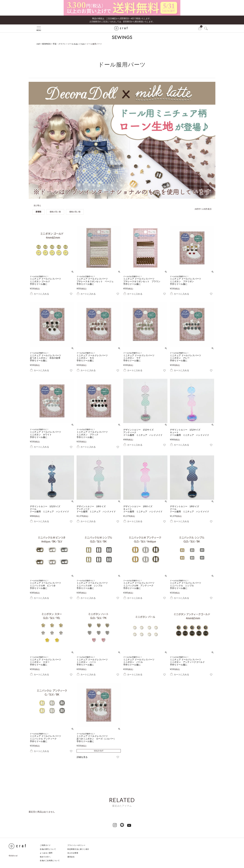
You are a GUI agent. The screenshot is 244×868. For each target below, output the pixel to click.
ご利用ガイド (45, 845)
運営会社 (71, 857)
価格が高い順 (75, 212)
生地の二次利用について (50, 861)
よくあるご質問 (46, 853)
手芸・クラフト (59, 44)
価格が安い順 (55, 212)
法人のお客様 (73, 853)
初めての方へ (45, 857)
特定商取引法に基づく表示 (78, 849)
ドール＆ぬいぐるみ (76, 44)
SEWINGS (46, 44)
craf (38, 44)
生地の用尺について (48, 849)
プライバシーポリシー (76, 845)
